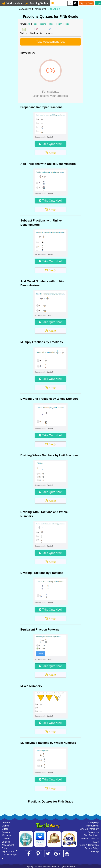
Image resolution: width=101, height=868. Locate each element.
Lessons (6, 839)
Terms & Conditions (89, 845)
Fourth (59, 24)
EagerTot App (9, 851)
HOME (21, 9)
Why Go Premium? (89, 829)
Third (52, 24)
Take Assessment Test (50, 42)
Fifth (67, 24)
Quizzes (6, 832)
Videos (5, 829)
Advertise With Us (90, 839)
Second (43, 24)
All (29, 24)
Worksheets (7, 835)
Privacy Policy (92, 848)
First (35, 24)
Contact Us (93, 832)
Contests (6, 842)
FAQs (96, 842)
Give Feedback (91, 835)
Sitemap (95, 851)
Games (5, 826)
